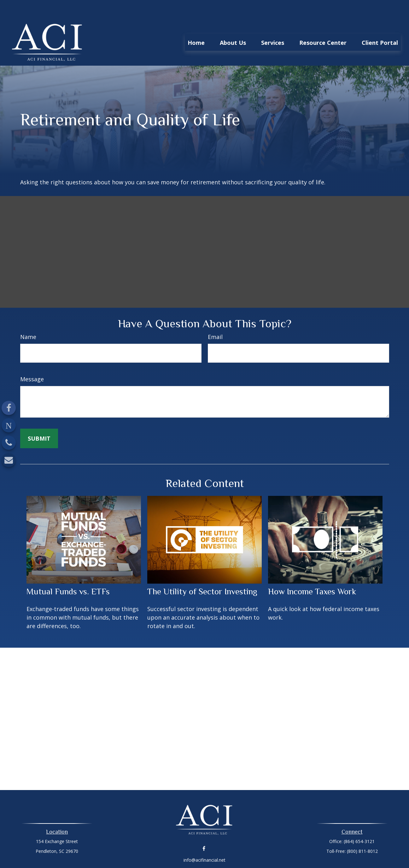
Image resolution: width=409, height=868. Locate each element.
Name (28, 318)
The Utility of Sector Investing (202, 573)
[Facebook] (9, 408)
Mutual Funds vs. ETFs (68, 573)
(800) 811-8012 (362, 832)
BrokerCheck (270, 852)
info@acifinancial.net (204, 841)
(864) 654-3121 (359, 822)
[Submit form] (39, 419)
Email (215, 318)
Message (32, 360)
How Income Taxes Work (312, 573)
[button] (196, 23)
